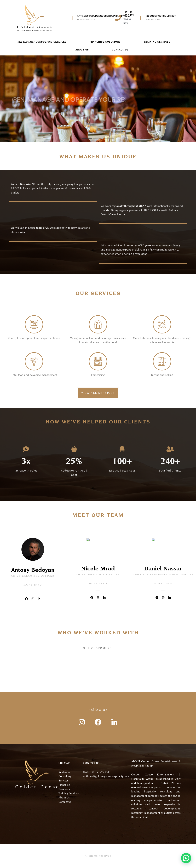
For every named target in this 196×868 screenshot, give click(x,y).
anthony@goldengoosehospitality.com (103, 16)
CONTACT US (120, 50)
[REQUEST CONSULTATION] (141, 18)
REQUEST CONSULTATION (161, 16)
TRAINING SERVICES (157, 42)
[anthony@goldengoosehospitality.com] (72, 18)
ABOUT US (82, 50)
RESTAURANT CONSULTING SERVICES (42, 42)
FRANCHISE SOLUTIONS (105, 42)
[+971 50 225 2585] (118, 18)
